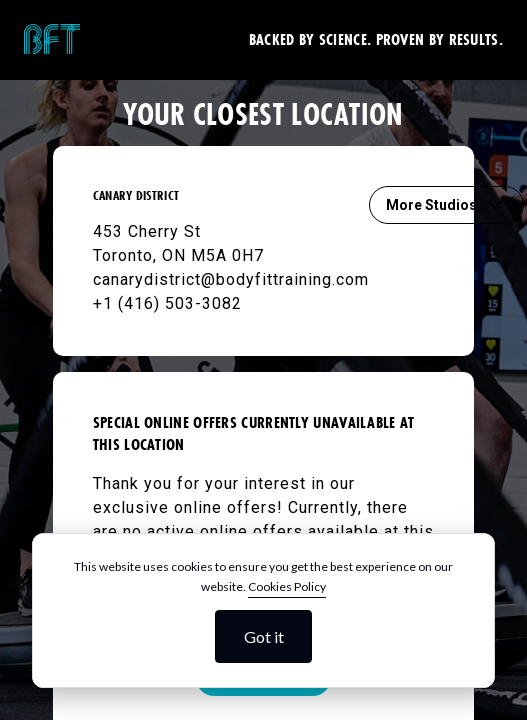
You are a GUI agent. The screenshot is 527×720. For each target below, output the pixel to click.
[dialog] (263, 610)
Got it (264, 636)
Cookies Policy (287, 586)
